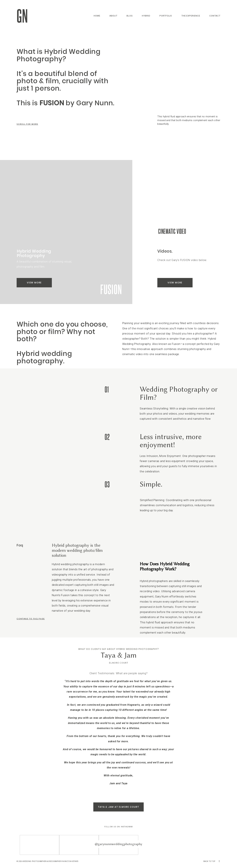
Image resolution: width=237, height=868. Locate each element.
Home (97, 16)
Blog (130, 16)
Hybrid (146, 16)
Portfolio (166, 16)
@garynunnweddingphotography (118, 844)
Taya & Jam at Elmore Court (119, 807)
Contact (215, 16)
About (113, 16)
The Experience (191, 16)
